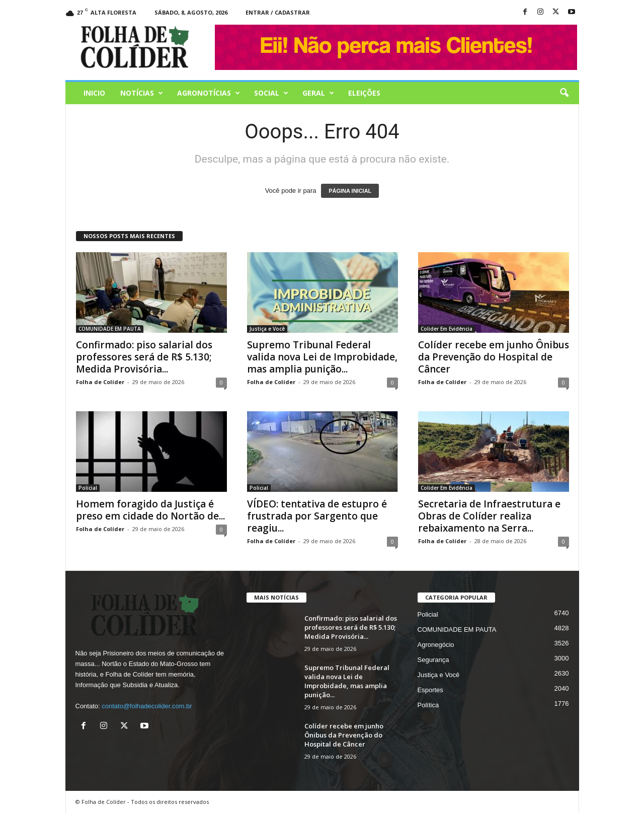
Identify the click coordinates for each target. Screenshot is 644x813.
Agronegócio (436, 645)
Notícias (142, 93)
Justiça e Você (267, 329)
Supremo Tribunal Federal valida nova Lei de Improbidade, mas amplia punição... (322, 357)
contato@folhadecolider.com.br (147, 706)
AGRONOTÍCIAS (209, 93)
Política (428, 705)
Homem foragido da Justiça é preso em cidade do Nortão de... (150, 510)
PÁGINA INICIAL (350, 191)
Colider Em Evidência (447, 329)
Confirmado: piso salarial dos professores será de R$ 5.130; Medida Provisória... (144, 357)
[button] (564, 93)
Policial (88, 488)
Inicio (94, 93)
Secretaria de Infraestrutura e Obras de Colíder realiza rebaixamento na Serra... (489, 516)
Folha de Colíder (100, 382)
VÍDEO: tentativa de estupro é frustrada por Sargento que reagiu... (317, 516)
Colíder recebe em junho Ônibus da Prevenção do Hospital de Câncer (494, 357)
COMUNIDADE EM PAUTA (110, 329)
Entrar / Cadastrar (278, 12)
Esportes (430, 690)
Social (271, 93)
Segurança (433, 660)
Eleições (364, 93)
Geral (318, 93)
